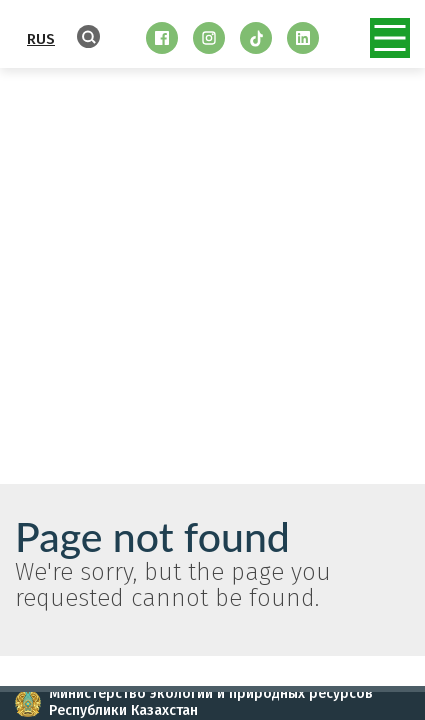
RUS (41, 39)
